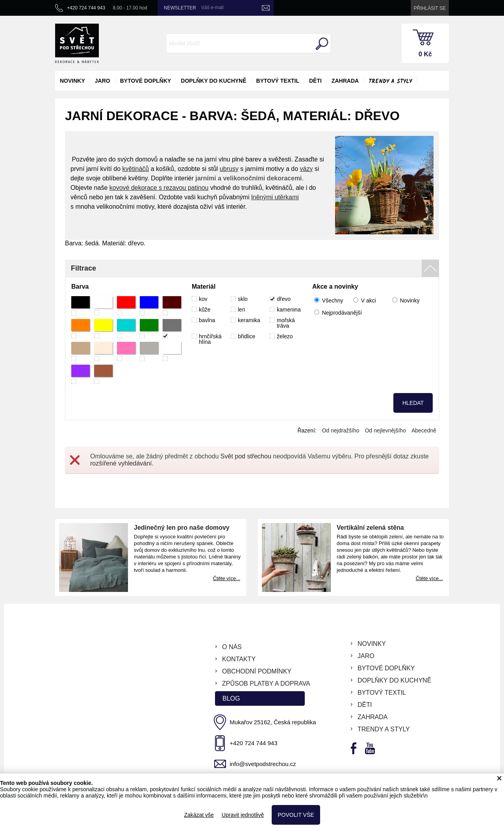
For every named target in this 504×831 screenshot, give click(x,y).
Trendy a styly (390, 82)
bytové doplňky (146, 81)
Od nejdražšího (341, 430)
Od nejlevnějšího (385, 430)
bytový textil (278, 81)
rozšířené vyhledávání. (122, 463)
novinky (72, 81)
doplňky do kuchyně (213, 81)
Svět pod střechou (246, 456)
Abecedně (424, 430)
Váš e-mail (212, 7)
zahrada (345, 81)
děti (315, 81)
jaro (103, 81)
